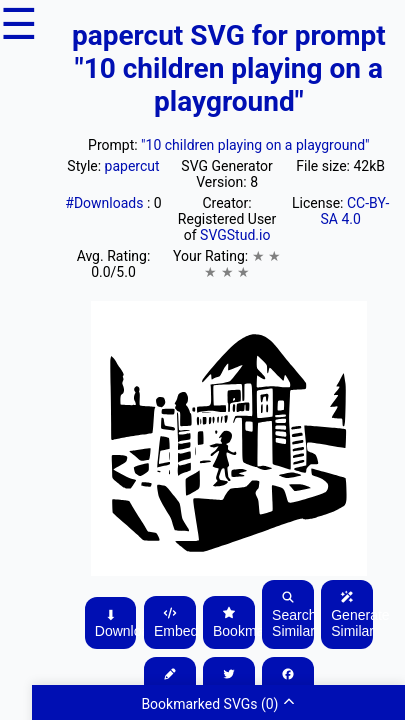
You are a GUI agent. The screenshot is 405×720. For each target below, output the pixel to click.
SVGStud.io (235, 235)
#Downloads (106, 203)
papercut (132, 166)
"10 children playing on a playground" (255, 145)
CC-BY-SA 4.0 (354, 211)
